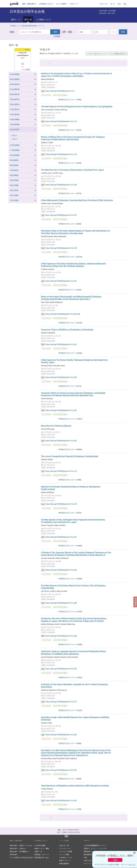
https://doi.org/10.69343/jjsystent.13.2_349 (61, 603)
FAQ (85, 857)
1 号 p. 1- (15, 139)
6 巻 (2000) (14, 175)
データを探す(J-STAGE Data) (21, 857)
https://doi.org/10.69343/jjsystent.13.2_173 (61, 121)
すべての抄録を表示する (118, 54)
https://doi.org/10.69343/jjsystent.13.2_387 (61, 735)
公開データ (38, 851)
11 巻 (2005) (15, 150)
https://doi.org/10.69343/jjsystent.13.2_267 (61, 441)
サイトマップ (89, 863)
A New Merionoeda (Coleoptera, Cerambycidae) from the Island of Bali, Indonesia (77, 200)
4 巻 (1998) (14, 185)
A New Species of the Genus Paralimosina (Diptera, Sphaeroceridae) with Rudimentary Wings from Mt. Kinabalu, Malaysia (73, 265)
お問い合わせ (89, 860)
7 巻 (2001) (14, 170)
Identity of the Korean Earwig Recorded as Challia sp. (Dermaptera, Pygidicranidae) (71, 488)
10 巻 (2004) (15, 155)
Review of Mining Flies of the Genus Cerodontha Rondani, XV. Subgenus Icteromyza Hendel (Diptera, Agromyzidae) (73, 138)
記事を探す (14, 854)
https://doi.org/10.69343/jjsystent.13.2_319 (61, 504)
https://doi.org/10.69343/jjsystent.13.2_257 (61, 410)
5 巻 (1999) (14, 180)
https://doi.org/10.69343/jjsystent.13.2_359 (61, 636)
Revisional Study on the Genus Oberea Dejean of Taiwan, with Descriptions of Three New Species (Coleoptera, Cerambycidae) (75, 232)
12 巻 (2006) (15, 145)
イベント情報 (64, 854)
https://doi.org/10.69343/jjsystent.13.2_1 (60, 91)
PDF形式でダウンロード (67, 100)
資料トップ (16, 19)
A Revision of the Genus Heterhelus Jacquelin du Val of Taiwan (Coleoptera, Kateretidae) (75, 686)
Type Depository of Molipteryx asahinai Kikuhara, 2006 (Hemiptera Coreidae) (75, 786)
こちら (133, 864)
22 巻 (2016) (15, 84)
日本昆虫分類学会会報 (29, 26)
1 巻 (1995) (14, 200)
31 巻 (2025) (15, 74)
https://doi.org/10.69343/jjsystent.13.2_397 (61, 800)
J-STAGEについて (46, 4)
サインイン (104, 4)
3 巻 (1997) (14, 190)
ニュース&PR (62, 4)
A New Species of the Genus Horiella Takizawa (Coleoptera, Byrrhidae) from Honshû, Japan (74, 361)
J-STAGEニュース (66, 857)
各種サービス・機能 (42, 848)
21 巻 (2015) (15, 89)
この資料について (43, 19)
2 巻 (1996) (14, 195)
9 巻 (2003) (14, 160)
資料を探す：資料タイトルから (21, 845)
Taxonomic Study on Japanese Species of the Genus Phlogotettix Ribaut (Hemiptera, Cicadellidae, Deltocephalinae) (73, 653)
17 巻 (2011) (15, 109)
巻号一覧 (28, 19)
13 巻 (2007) (15, 129)
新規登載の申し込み (42, 857)
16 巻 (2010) (15, 114)
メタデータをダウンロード (96, 54)
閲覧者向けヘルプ (90, 851)
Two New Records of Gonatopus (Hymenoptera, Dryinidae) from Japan (72, 170)
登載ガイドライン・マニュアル (95, 848)
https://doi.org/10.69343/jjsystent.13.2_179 (61, 154)
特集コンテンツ (65, 860)
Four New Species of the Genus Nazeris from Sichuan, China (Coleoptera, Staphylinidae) (73, 587)
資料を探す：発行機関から (19, 851)
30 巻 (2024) (15, 79)
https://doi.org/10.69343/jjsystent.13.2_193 (61, 248)
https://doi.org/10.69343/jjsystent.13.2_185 (61, 185)
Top (66, 836)
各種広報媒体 (64, 863)
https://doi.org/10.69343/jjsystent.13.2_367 (61, 669)
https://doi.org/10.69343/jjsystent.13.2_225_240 (63, 314)
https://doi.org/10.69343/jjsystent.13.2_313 (61, 471)
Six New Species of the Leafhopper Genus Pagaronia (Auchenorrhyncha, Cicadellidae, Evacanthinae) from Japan (73, 521)
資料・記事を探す (29, 4)
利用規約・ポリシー (42, 854)
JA (119, 4)
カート (113, 4)
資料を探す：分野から (18, 848)
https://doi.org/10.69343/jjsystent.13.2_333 (61, 570)
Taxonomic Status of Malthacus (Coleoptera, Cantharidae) (67, 330)
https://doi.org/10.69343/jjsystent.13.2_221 (61, 281)
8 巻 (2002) (14, 165)
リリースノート (65, 848)
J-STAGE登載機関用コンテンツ (95, 845)
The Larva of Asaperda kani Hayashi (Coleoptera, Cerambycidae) (70, 456)
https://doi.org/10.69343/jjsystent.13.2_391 (61, 770)
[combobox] (85, 32)
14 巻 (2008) (15, 124)
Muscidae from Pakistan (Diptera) (56, 426)
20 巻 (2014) (15, 94)
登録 (115, 860)
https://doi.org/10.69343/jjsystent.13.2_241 (61, 344)
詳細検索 (57, 36)
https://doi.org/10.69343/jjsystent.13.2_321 (61, 537)
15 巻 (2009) (15, 119)
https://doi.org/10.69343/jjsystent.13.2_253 (61, 377)
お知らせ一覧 (64, 845)
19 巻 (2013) (15, 99)
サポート (74, 4)
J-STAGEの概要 (40, 845)
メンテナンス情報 (66, 851)
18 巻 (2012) (15, 104)
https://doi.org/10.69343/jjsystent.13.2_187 (61, 215)
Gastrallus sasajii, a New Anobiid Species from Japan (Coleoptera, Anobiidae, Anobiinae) (75, 718)
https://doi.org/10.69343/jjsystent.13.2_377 (61, 702)
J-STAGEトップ (15, 26)
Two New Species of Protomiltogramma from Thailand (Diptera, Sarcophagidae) (77, 107)
